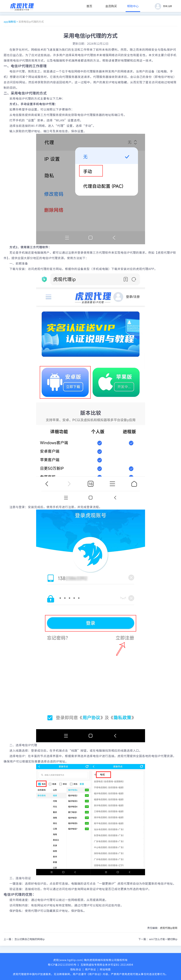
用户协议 (91, 969)
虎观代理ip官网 (169, 928)
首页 (89, 6)
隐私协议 (76, 969)
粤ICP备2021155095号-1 (63, 965)
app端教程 (10, 22)
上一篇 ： (24, 939)
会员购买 (111, 6)
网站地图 (105, 969)
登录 (165, 6)
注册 (170, 6)
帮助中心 (133, 6)
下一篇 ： (158, 939)
